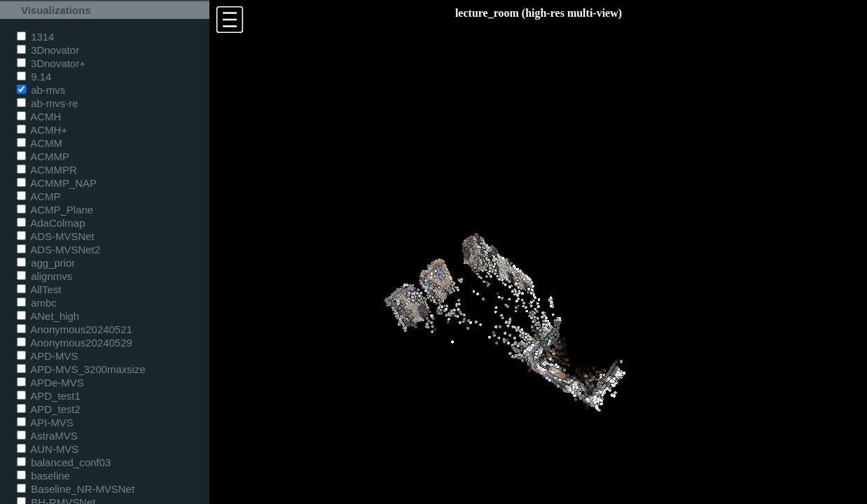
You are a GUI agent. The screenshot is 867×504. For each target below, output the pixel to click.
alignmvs (44, 276)
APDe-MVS (50, 383)
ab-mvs (41, 90)
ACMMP (43, 156)
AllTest (39, 289)
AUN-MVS (48, 449)
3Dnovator (48, 50)
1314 (35, 37)
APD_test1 (49, 396)
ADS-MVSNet (56, 236)
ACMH (39, 117)
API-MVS (45, 422)
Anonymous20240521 (75, 329)
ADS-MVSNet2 (58, 250)
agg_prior (46, 263)
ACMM (40, 143)
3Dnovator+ (51, 63)
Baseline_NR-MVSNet (76, 489)
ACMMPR (47, 170)
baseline (43, 476)
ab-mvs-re (47, 103)
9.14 (34, 77)
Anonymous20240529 (75, 343)
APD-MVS (47, 356)
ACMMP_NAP (57, 183)
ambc (37, 303)
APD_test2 (49, 409)
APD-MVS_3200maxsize (81, 369)
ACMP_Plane (55, 210)
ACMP (39, 196)
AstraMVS (47, 436)
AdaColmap (51, 223)
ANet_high (48, 316)
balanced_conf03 (64, 462)
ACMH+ (42, 130)
